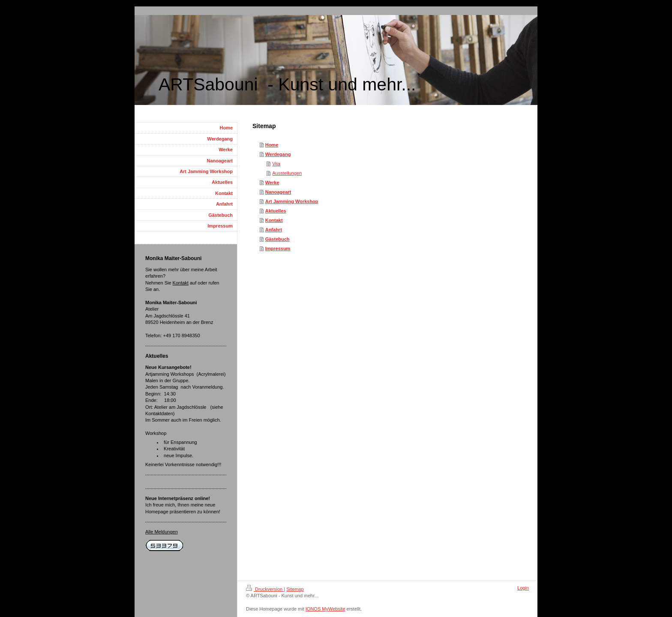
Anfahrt (274, 230)
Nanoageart (278, 192)
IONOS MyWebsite (325, 609)
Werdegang (278, 154)
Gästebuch (277, 239)
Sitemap (295, 589)
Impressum (278, 249)
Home (272, 145)
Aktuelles (276, 211)
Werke (272, 183)
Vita (276, 164)
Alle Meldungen (162, 532)
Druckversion (265, 589)
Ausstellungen (287, 173)
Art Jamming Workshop (292, 201)
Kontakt (274, 220)
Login (523, 588)
